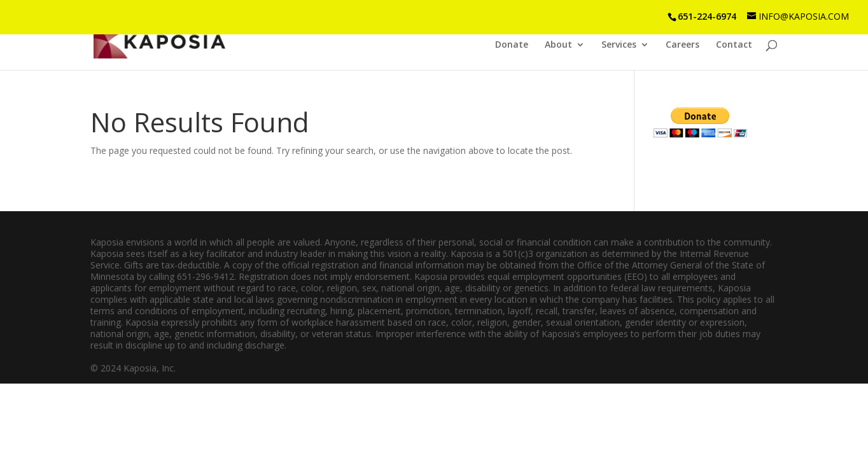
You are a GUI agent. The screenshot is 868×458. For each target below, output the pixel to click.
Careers (682, 45)
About (558, 45)
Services (619, 45)
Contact (734, 45)
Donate (512, 45)
